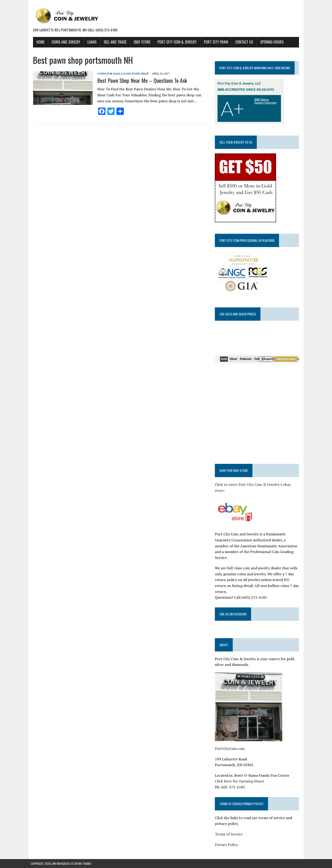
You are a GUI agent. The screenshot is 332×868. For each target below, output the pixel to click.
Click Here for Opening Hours (240, 775)
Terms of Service (229, 828)
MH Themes (85, 858)
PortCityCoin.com (230, 743)
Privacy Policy (227, 839)
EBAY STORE (140, 42)
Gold (225, 359)
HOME (38, 42)
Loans (124, 74)
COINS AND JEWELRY (64, 42)
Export (269, 359)
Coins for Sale (106, 74)
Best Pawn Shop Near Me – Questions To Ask (140, 80)
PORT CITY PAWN (214, 42)
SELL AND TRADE (113, 42)
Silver (234, 359)
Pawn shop (138, 74)
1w (300, 359)
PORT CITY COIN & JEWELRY (175, 42)
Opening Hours (270, 42)
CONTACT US (242, 42)
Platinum (247, 359)
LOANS (90, 42)
